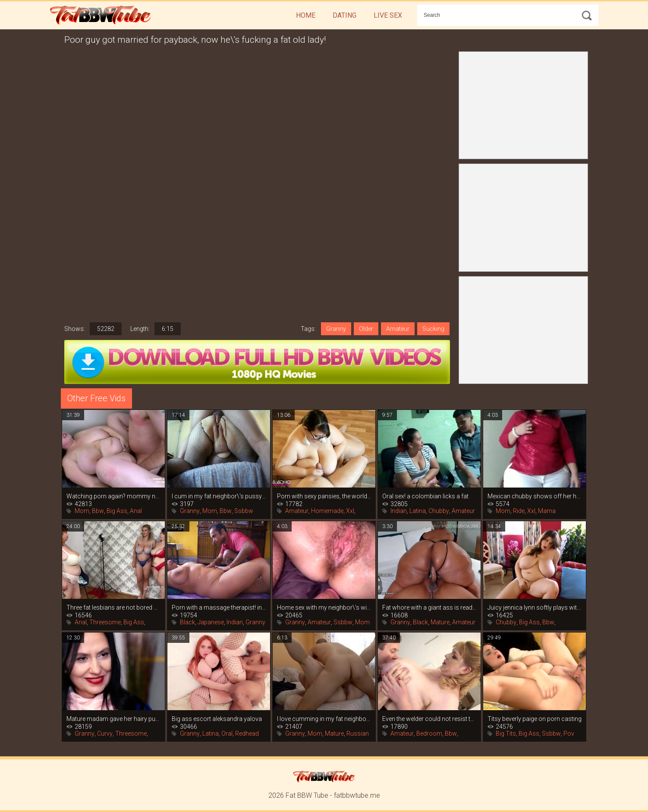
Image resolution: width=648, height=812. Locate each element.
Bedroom (429, 733)
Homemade (327, 511)
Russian (358, 733)
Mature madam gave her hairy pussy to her (113, 719)
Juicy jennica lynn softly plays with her (535, 607)
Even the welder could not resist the (429, 719)
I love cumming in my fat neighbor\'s (324, 719)
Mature (440, 622)
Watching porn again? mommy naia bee (113, 496)
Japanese (211, 622)
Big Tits (506, 733)
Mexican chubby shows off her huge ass (535, 496)
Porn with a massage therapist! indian (219, 607)
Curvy (105, 733)
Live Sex (388, 15)
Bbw (98, 511)
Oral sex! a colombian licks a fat (425, 496)
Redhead (247, 733)
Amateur (398, 329)
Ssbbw (244, 511)
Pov (569, 733)
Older (366, 329)
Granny (336, 329)
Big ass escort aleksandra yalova (217, 719)
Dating (344, 15)
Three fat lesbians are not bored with (113, 607)
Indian (399, 511)
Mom (82, 511)
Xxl (350, 511)
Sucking (433, 329)
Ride (519, 511)
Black (187, 622)
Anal (136, 511)
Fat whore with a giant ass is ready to (429, 607)
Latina (418, 511)
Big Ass (117, 511)
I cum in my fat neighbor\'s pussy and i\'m (219, 496)
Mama (547, 511)
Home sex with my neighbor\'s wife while (324, 607)
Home (306, 15)
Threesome (105, 622)
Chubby (439, 511)
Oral (227, 733)
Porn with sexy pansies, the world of (324, 496)
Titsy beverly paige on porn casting (535, 719)
